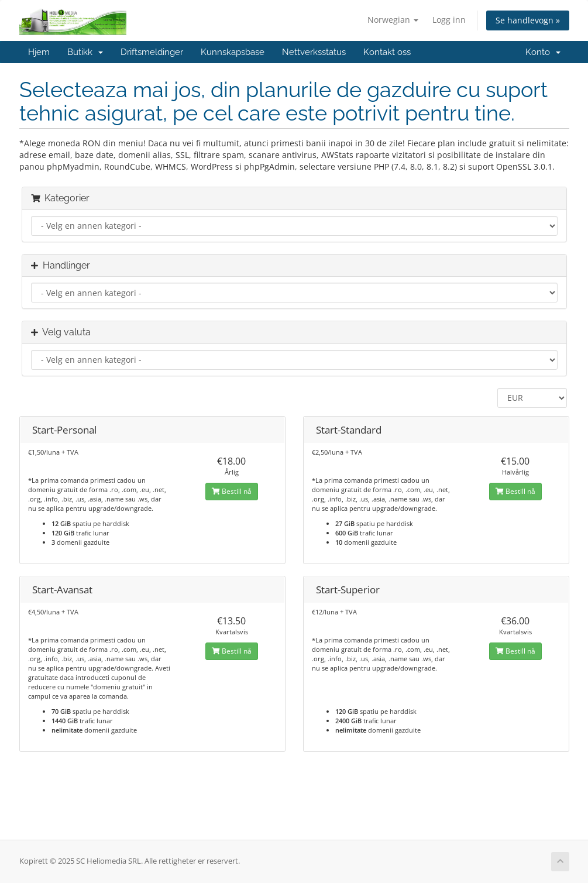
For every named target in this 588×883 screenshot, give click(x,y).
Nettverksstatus (314, 52)
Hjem (39, 52)
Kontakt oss (387, 52)
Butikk (85, 52)
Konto (543, 52)
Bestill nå (232, 491)
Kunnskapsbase (233, 52)
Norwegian (393, 20)
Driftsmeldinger (152, 52)
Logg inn (449, 20)
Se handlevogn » (528, 20)
